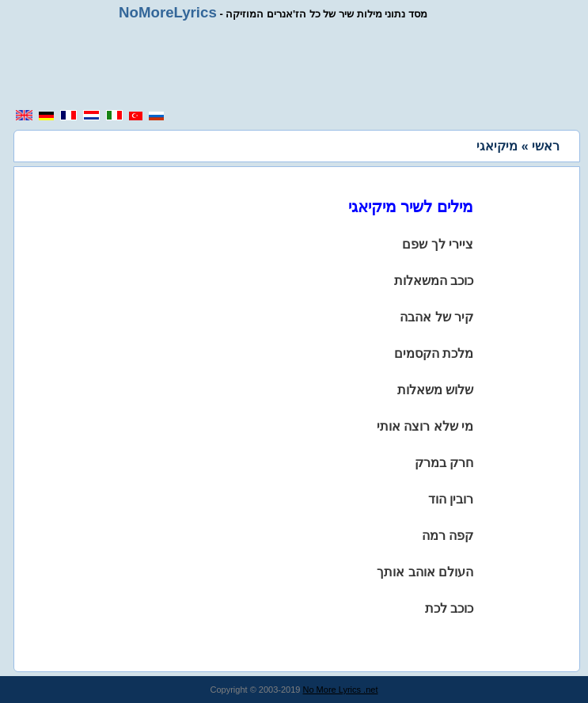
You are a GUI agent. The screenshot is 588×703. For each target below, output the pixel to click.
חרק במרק (444, 463)
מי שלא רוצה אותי (425, 426)
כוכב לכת (449, 608)
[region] (300, 65)
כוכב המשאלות (434, 281)
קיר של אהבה (436, 317)
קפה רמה (448, 536)
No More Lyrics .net (341, 690)
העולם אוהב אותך (425, 572)
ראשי (546, 146)
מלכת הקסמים (434, 353)
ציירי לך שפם (438, 244)
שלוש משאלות (435, 390)
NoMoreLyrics (168, 12)
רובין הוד (451, 499)
